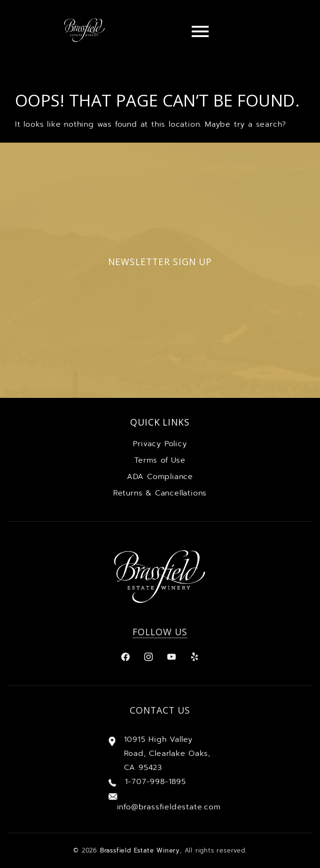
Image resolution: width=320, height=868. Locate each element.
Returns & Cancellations (160, 493)
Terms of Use (160, 460)
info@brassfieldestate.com (169, 807)
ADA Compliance (160, 477)
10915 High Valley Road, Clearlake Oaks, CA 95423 (167, 754)
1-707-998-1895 (156, 782)
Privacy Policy (160, 444)
